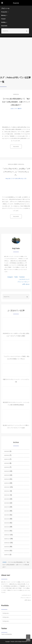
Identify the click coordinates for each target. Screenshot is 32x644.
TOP (28, 639)
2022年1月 (7, 483)
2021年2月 (7, 527)
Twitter (16, 277)
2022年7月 (7, 459)
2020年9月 (7, 547)
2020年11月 (7, 539)
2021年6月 (7, 511)
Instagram (10, 277)
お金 (12, 109)
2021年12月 (7, 487)
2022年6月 (7, 463)
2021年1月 (7, 531)
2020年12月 (7, 535)
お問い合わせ (26, 284)
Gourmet (4, 26)
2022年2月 (7, 479)
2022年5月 (7, 467)
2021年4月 (7, 519)
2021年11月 (7, 491)
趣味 (19, 109)
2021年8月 (7, 503)
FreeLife (12, 642)
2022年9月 (7, 451)
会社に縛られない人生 (21, 178)
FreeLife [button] (5, 12)
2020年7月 (7, 555)
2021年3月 (7, 523)
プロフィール (5, 8)
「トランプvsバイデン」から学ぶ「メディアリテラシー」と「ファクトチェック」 (16, 172)
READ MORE (16, 147)
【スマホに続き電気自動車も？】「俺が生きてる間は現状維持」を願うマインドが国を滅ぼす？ (16, 102)
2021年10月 (7, 495)
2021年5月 (7, 515)
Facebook (22, 277)
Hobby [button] (4, 22)
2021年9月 (7, 499)
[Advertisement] (16, 54)
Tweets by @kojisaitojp (6, 634)
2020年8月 (7, 551)
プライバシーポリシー (23, 282)
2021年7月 (7, 507)
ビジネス (15, 109)
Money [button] (4, 15)
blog (7, 178)
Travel (3, 19)
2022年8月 (7, 455)
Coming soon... (6, 613)
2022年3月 (7, 475)
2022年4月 (7, 471)
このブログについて (24, 279)
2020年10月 (7, 543)
